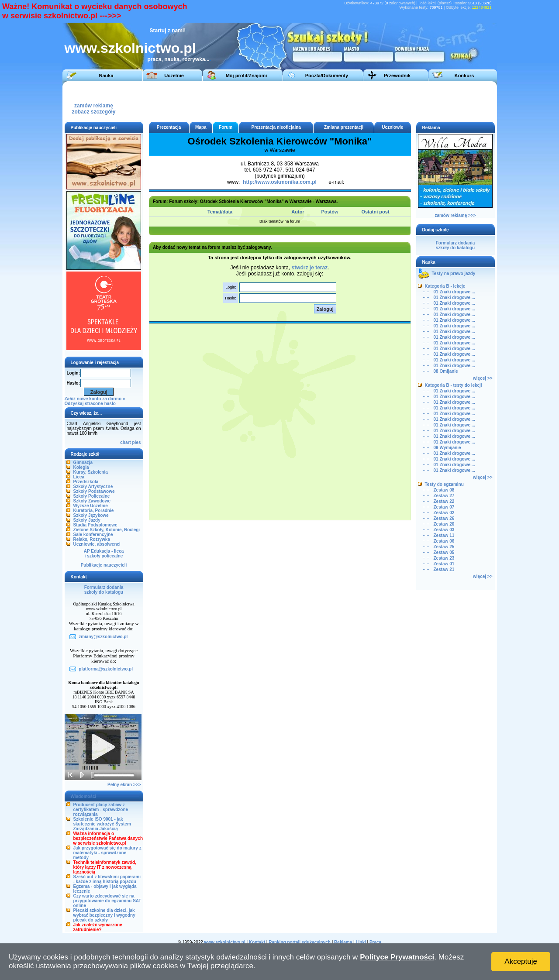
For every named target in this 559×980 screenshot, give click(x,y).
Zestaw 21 (444, 569)
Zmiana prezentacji (344, 127)
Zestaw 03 (444, 530)
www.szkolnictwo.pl (130, 48)
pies (136, 442)
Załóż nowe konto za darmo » (95, 399)
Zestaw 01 (444, 564)
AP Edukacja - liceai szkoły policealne (104, 554)
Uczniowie (392, 127)
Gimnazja (83, 462)
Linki (361, 942)
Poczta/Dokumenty (327, 76)
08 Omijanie (446, 371)
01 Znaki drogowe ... (455, 292)
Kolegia (81, 467)
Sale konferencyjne (93, 535)
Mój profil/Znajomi (247, 76)
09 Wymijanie (447, 448)
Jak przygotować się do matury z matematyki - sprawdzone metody (107, 853)
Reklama (343, 942)
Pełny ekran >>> (124, 785)
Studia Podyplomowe (95, 525)
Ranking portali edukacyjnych (300, 942)
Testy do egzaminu (444, 484)
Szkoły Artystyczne (93, 487)
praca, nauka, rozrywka (176, 59)
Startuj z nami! (168, 31)
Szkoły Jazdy (87, 520)
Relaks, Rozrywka (92, 539)
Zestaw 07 (444, 507)
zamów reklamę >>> (455, 215)
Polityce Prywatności (397, 957)
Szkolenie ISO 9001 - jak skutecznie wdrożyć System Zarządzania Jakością (102, 824)
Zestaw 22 (444, 501)
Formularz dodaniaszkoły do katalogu (104, 590)
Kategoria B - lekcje (445, 286)
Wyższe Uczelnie (91, 506)
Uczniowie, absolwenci (97, 544)
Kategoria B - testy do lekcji (454, 385)
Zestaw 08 (444, 490)
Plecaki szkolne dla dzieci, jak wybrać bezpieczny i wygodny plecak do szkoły (104, 915)
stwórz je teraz (310, 268)
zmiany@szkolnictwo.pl (103, 637)
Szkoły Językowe (91, 515)
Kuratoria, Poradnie (94, 511)
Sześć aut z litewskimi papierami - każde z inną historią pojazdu (107, 879)
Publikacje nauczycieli (104, 565)
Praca (375, 942)
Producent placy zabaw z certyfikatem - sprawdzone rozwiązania (101, 810)
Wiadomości (84, 796)
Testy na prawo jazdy (454, 273)
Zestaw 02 (444, 513)
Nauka (106, 76)
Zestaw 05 (444, 552)
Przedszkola (86, 482)
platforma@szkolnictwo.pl (106, 669)
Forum (226, 127)
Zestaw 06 (444, 541)
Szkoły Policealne (92, 496)
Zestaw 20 (444, 524)
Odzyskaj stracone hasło (90, 404)
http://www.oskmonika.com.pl (280, 182)
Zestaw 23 (444, 558)
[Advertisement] (333, 101)
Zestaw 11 (444, 535)
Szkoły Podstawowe (94, 491)
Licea (79, 477)
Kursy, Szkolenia (91, 472)
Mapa (201, 127)
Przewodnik (397, 76)
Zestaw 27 (444, 496)
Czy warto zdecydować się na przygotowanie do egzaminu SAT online (107, 901)
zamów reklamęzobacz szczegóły (93, 106)
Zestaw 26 (444, 518)
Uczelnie (174, 76)
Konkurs (464, 76)
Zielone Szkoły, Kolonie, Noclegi (107, 530)
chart (125, 442)
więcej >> (483, 378)
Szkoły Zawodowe (92, 501)
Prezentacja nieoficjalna (276, 127)
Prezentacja (169, 127)
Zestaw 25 (444, 547)
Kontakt (257, 942)
